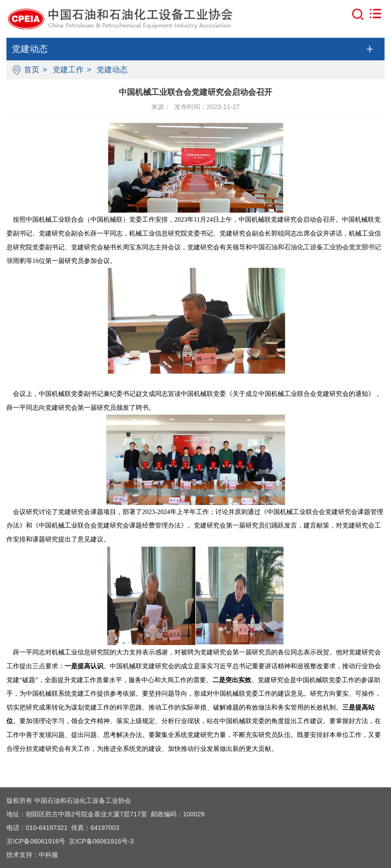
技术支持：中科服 (32, 855)
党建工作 (68, 70)
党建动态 (112, 70)
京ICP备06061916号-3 (101, 841)
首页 (32, 70)
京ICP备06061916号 (36, 841)
